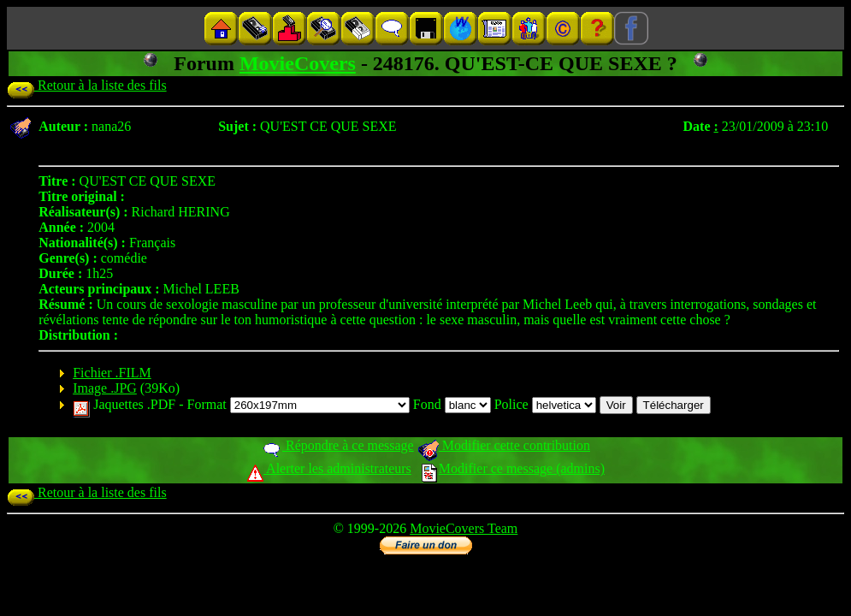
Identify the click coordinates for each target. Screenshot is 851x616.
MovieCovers (298, 63)
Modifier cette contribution (504, 445)
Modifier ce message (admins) (513, 468)
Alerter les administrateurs (329, 468)
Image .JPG (105, 388)
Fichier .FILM (112, 373)
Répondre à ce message (337, 445)
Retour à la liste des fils (87, 85)
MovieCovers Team (464, 528)
